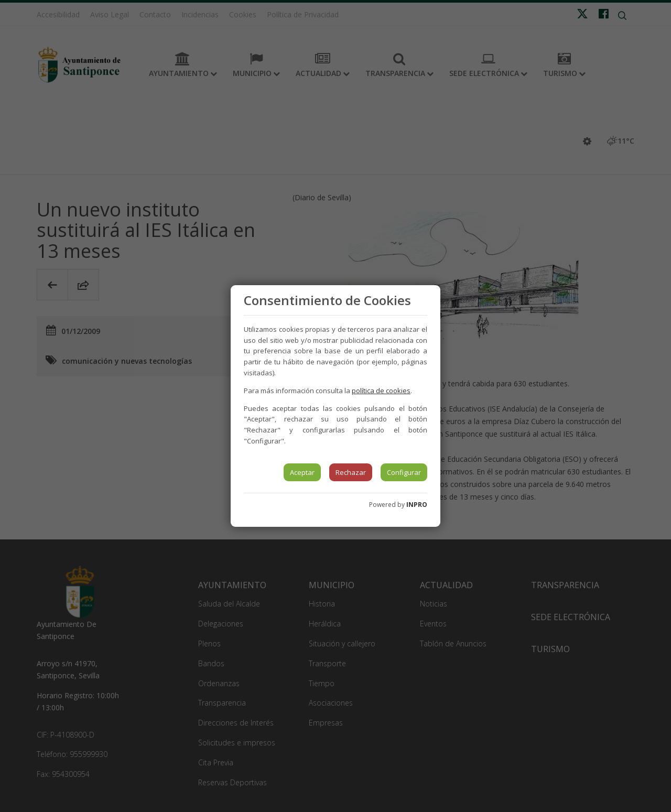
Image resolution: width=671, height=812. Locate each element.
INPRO (417, 505)
